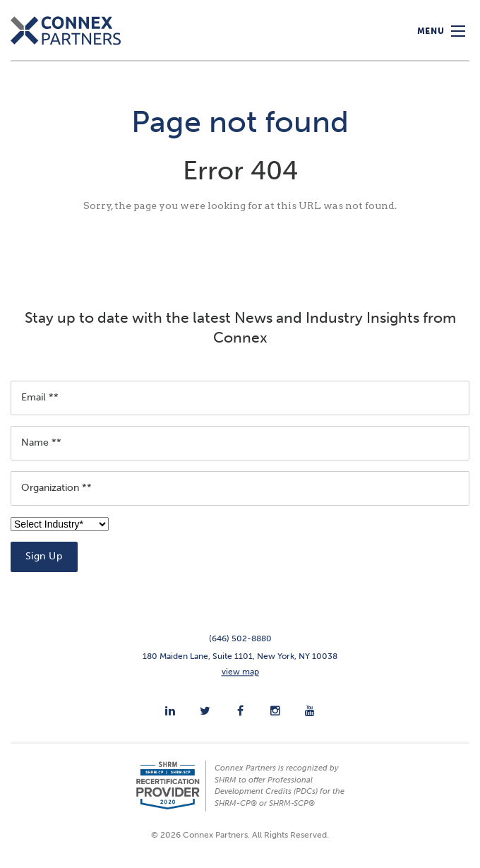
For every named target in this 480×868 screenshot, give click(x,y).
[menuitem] (170, 711)
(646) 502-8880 (240, 638)
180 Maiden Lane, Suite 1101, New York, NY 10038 (240, 656)
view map (240, 672)
